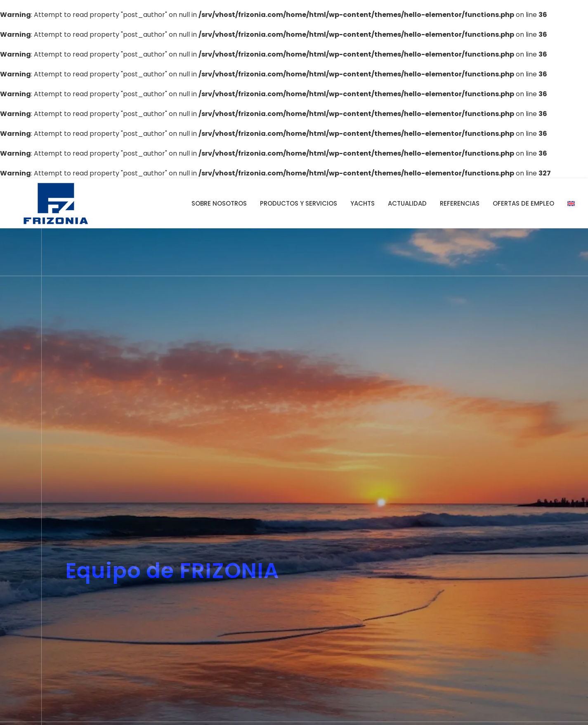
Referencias (460, 203)
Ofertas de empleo (523, 203)
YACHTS (362, 203)
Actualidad (407, 203)
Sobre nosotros (219, 203)
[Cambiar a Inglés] (571, 204)
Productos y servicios (299, 203)
